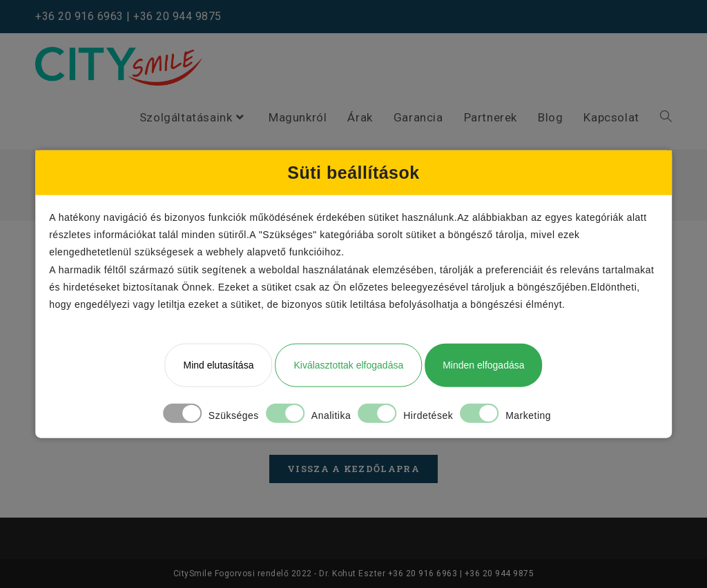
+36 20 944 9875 (177, 16)
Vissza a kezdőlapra (353, 469)
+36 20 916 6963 (79, 16)
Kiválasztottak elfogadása (348, 365)
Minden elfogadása (483, 365)
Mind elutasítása (218, 365)
